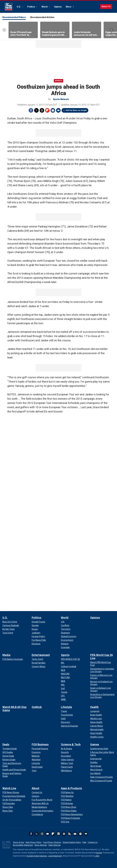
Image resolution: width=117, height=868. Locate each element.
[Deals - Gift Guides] (8, 752)
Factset (99, 853)
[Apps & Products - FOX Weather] (67, 796)
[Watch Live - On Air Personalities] (12, 800)
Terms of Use (18, 842)
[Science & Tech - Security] (65, 752)
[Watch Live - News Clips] (8, 811)
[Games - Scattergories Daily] (99, 749)
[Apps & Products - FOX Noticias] (67, 803)
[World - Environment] (67, 640)
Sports (58, 81)
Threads (42, 110)
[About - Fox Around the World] (42, 800)
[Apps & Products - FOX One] (65, 822)
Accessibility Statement (23, 845)
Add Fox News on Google (76, 110)
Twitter (36, 110)
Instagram (42, 834)
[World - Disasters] (65, 633)
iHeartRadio (86, 834)
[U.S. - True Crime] (8, 633)
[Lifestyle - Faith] (63, 719)
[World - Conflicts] (65, 625)
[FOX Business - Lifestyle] (36, 763)
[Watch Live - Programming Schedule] (14, 796)
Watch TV (106, 6)
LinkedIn (58, 834)
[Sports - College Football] (69, 666)
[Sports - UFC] (63, 696)
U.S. (19, 7)
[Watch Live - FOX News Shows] (11, 792)
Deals (6, 744)
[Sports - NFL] (63, 663)
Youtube (48, 834)
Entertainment (41, 655)
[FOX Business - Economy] (36, 752)
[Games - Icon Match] (95, 773)
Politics (31, 7)
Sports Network (61, 99)
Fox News (9, 7)
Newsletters (75, 834)
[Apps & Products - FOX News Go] (67, 792)
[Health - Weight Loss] (96, 719)
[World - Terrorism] (66, 629)
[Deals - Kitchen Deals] (9, 760)
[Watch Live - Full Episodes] (9, 803)
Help (84, 842)
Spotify (80, 834)
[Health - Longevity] (95, 711)
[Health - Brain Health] (96, 715)
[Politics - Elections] (36, 644)
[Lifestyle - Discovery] (66, 722)
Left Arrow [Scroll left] (4, 30)
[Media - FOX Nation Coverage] (13, 659)
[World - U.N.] (63, 622)
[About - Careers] (35, 796)
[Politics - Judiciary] (36, 633)
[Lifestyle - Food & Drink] (67, 715)
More (68, 7)
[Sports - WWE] (63, 699)
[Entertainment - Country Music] (39, 666)
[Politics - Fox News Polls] (39, 640)
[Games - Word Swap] (96, 766)
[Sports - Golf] (63, 688)
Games (95, 744)
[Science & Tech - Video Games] (67, 760)
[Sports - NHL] (63, 685)
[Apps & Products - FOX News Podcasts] (71, 818)
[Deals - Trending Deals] (10, 749)
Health (94, 707)
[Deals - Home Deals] (8, 756)
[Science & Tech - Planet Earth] (67, 767)
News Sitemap (41, 845)
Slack (64, 834)
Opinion (58, 7)
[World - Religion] (65, 644)
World (45, 7)
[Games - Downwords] (96, 759)
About (35, 788)
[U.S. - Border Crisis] (9, 629)
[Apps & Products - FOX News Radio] (69, 811)
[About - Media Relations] (39, 807)
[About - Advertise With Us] (40, 803)
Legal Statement (55, 856)
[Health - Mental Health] (97, 730)
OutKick (37, 707)
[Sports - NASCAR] (65, 674)
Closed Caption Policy (72, 842)
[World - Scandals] (65, 647)
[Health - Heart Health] (96, 733)
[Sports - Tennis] (64, 692)
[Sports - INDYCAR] (65, 677)
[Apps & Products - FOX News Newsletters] (72, 814)
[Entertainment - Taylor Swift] (37, 659)
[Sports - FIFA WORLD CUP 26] (70, 659)
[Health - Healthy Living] (97, 737)
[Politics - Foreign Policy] (38, 636)
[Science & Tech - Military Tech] (67, 763)
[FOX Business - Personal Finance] (40, 749)
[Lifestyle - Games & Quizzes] (69, 726)
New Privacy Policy (34, 842)
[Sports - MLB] (63, 670)
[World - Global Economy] (69, 636)
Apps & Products (71, 788)
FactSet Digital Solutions (37, 856)
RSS (69, 834)
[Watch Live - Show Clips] (8, 807)
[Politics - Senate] (35, 625)
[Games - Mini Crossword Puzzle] (101, 781)
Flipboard (47, 110)
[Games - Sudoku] (94, 762)
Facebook (31, 110)
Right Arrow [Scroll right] (111, 30)
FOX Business (40, 744)
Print (53, 110)
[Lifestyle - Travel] (64, 711)
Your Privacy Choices (52, 842)
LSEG (97, 856)
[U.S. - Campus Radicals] (11, 625)
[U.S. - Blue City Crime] (10, 622)
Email (58, 110)
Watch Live (9, 788)
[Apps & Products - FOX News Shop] (69, 807)
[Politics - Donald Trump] (38, 622)
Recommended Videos (14, 17)
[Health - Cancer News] (97, 726)
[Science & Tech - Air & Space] (66, 749)
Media (6, 655)
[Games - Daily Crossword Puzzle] (101, 777)
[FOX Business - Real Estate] (37, 767)
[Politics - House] (35, 629)
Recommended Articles (42, 17)
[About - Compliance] (37, 814)
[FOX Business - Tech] (34, 771)
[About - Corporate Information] (43, 811)
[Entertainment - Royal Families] (39, 663)
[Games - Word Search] (96, 770)
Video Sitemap (54, 845)
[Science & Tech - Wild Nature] (66, 771)
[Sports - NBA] (63, 681)
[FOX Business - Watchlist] (36, 760)
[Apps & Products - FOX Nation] (66, 800)
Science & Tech (71, 744)
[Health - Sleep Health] (96, 722)
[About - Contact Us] (37, 792)
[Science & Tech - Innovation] (66, 756)
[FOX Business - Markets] (36, 756)
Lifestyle (66, 707)
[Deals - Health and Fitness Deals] (14, 770)
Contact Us (93, 842)
